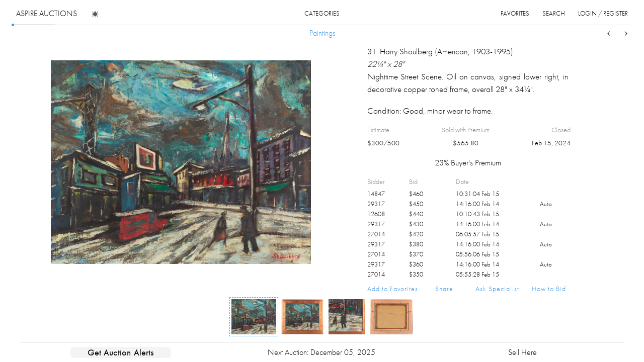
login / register (603, 13)
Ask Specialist (497, 289)
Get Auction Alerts (121, 352)
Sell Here (522, 352)
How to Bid (549, 289)
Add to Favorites (393, 289)
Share (444, 289)
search (554, 13)
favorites (515, 13)
